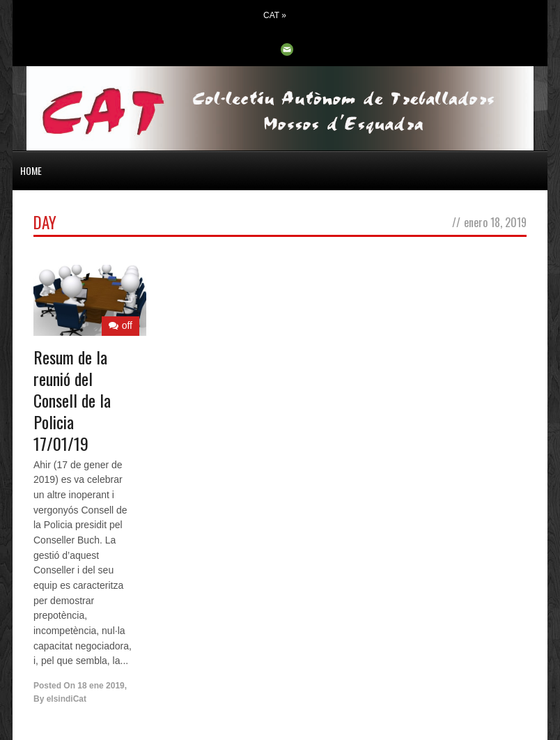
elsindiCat (67, 699)
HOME (31, 170)
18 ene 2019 (101, 686)
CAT (275, 15)
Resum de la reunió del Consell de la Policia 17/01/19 (72, 400)
